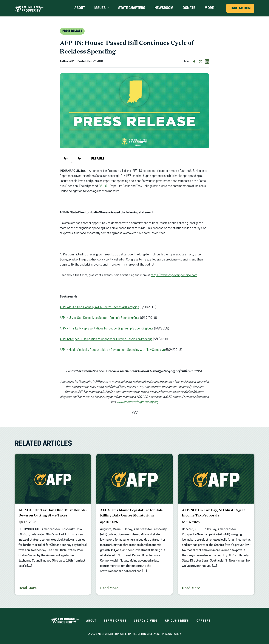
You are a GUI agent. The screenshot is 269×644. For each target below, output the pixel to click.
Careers (204, 621)
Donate (189, 8)
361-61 (104, 186)
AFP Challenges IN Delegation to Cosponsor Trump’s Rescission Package (106, 339)
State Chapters (132, 8)
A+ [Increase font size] (66, 159)
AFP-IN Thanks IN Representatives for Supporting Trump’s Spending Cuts (107, 329)
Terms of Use (115, 621)
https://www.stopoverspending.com (174, 275)
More (209, 8)
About (80, 8)
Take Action (242, 10)
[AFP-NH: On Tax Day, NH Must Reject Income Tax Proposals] (216, 524)
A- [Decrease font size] (79, 159)
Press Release (72, 31)
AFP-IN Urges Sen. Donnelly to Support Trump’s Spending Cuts (100, 318)
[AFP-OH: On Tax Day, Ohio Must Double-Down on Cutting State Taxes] (53, 524)
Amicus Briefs (177, 621)
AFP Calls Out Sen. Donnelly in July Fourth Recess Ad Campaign (99, 307)
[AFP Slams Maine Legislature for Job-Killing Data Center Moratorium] (134, 524)
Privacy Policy (172, 634)
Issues (100, 8)
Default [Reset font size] (98, 159)
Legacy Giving (146, 621)
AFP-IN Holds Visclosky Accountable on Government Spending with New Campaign (112, 350)
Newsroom (164, 8)
